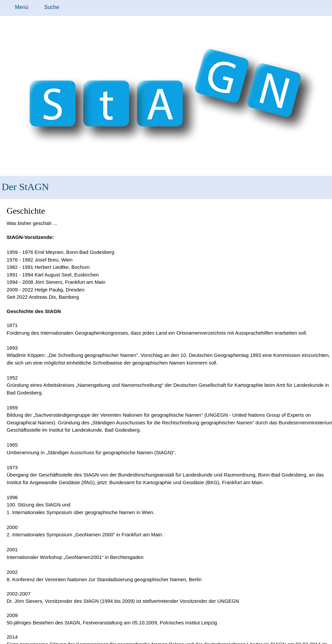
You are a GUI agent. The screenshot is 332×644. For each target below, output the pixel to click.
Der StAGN (25, 187)
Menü (22, 7)
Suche (52, 7)
